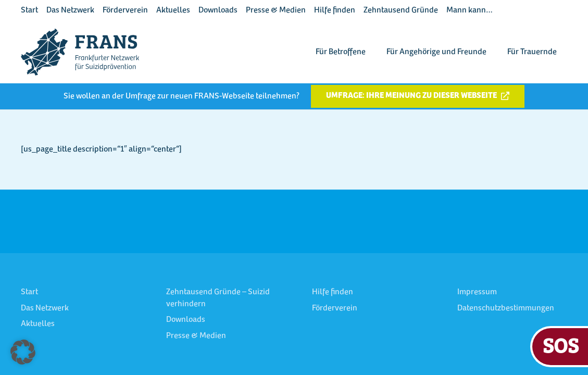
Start (29, 10)
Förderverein (125, 10)
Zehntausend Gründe (401, 10)
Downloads (218, 10)
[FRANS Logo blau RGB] (80, 52)
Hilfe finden (335, 10)
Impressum (477, 292)
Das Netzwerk (70, 10)
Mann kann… (470, 10)
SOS (561, 345)
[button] (23, 352)
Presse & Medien (276, 10)
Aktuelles (173, 10)
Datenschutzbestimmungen (506, 308)
